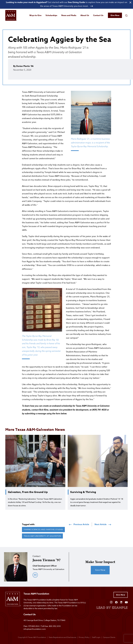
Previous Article (79, 524)
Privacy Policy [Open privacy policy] (84, 637)
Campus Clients (109, 637)
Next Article (103, 524)
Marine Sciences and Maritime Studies (43, 529)
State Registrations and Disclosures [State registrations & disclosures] (62, 637)
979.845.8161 (34, 626)
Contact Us (98, 15)
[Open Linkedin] (121, 602)
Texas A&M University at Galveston (42, 536)
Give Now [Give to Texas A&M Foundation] (121, 595)
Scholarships (51, 15)
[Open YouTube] (126, 602)
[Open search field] (126, 15)
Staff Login (96, 637)
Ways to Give (35, 15)
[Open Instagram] (111, 602)
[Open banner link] (66, 4)
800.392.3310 (55, 626)
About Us (85, 15)
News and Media (69, 15)
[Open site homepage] (11, 15)
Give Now (115, 15)
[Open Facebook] (116, 602)
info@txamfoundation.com (35, 629)
